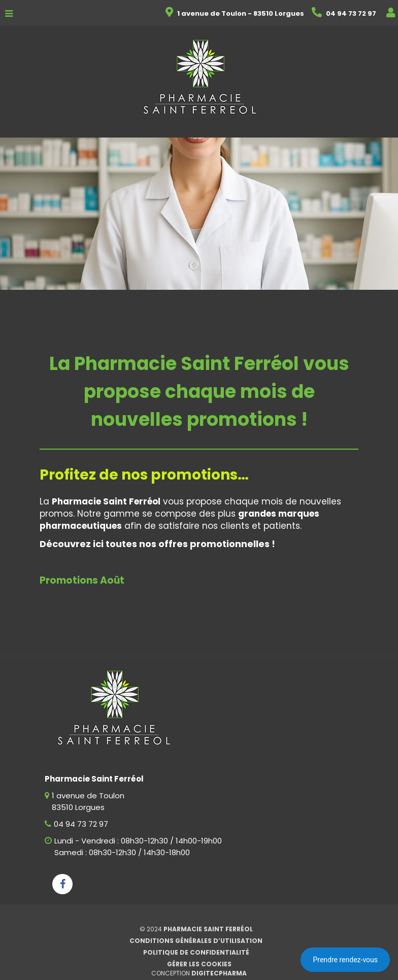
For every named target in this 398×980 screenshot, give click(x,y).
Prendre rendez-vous (345, 960)
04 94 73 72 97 (81, 824)
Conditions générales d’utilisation (196, 941)
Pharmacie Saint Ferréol (208, 929)
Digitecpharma (219, 973)
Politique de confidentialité (196, 952)
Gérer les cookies (199, 964)
